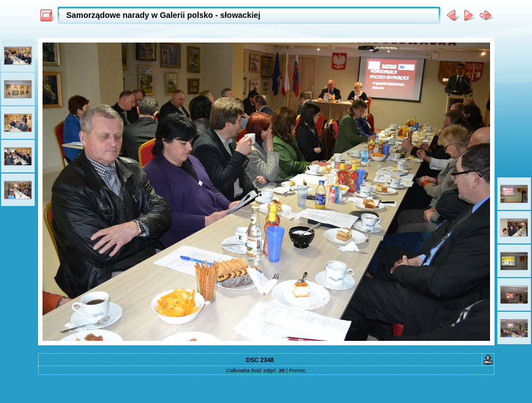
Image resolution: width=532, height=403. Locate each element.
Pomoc (298, 370)
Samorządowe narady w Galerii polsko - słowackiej (164, 15)
